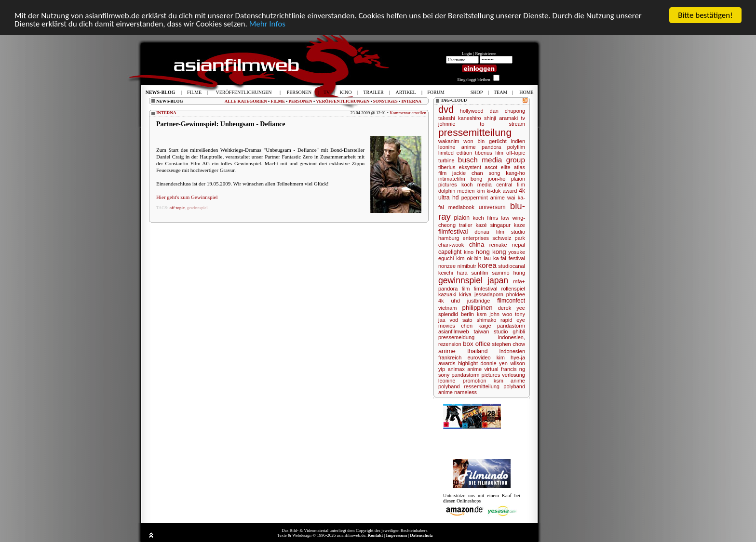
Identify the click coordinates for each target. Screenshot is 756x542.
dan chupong (507, 111)
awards (447, 363)
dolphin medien (456, 191)
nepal (519, 245)
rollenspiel (513, 289)
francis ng (513, 369)
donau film (489, 232)
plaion (462, 218)
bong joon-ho (488, 179)
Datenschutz (421, 535)
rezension (450, 344)
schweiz (502, 238)
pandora (491, 147)
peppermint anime (483, 198)
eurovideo (479, 357)
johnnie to (461, 124)
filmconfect (511, 301)
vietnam (448, 308)
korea (487, 265)
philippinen (478, 308)
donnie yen (494, 363)
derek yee (512, 308)
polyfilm (516, 147)
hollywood (472, 111)
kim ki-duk (488, 191)
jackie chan (468, 173)
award (510, 191)
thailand (477, 351)
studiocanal (512, 266)
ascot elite (498, 167)
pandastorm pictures (476, 375)
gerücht (498, 141)
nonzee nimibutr (457, 266)
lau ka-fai (495, 258)
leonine (447, 381)
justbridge (479, 301)
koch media (477, 185)
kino (469, 252)
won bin (474, 141)
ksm (482, 314)
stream (517, 124)
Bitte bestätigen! (705, 15)
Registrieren (486, 53)
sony (444, 375)
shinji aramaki (501, 118)
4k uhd (449, 301)
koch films (486, 218)
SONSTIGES (385, 101)
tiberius (447, 167)
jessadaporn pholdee (500, 294)
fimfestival (486, 289)
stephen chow (509, 344)
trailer (466, 225)
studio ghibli (509, 331)
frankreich (450, 357)
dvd (446, 109)
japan (498, 280)
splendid (448, 314)
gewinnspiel (197, 208)
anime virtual (483, 369)
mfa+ (519, 281)
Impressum (397, 535)
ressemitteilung (482, 386)
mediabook (461, 207)
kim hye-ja (511, 357)
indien (518, 141)
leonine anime (457, 147)
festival (517, 258)
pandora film (454, 289)
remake (498, 245)
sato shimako (479, 320)
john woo (501, 314)
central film (511, 185)
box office (477, 344)
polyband (449, 386)
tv (523, 118)
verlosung (513, 375)
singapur (500, 225)
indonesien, (512, 337)
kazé (481, 225)
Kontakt (375, 535)
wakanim (449, 141)
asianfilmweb (454, 331)
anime (447, 351)
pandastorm (511, 326)
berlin (467, 314)
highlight (468, 363)
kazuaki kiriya (455, 294)
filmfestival (453, 231)
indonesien (512, 351)
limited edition (455, 153)
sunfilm (480, 273)
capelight (450, 252)
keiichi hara (453, 273)
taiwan (481, 331)
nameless (466, 392)
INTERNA (411, 101)
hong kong (491, 252)
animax (456, 369)
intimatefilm (452, 179)
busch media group (492, 160)
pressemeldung (456, 337)
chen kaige (476, 326)
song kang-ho (507, 173)
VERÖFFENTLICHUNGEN (343, 101)
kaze (520, 225)
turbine (446, 160)
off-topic (177, 208)
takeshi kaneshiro (460, 118)
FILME (278, 101)
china (477, 245)
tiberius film (489, 153)
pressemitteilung (475, 132)
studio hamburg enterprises (482, 235)
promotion (475, 381)
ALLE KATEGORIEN (246, 101)
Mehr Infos (267, 24)
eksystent (470, 167)
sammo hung (508, 273)
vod (454, 320)
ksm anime (509, 381)
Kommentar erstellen (408, 113)
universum (492, 207)
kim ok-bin (469, 258)
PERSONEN (301, 101)
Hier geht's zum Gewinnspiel (187, 197)
